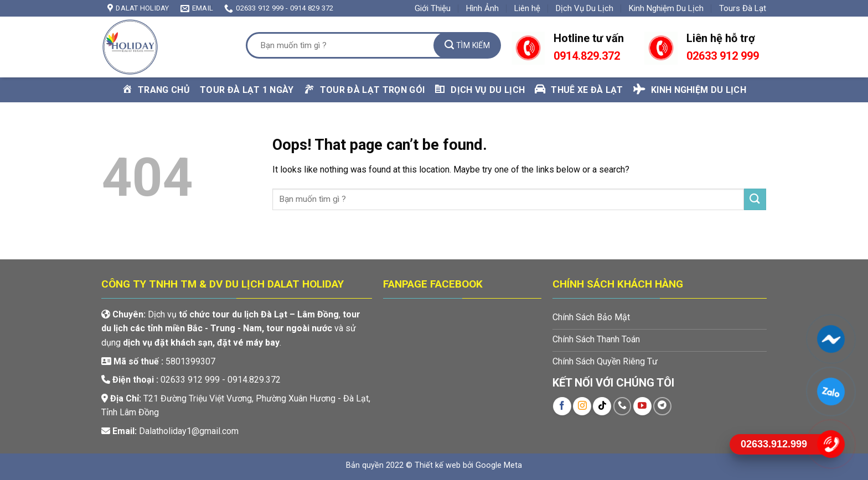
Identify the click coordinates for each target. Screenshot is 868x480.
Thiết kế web (438, 465)
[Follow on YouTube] (642, 406)
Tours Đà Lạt (743, 8)
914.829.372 (590, 56)
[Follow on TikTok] (602, 406)
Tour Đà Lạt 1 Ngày (247, 90)
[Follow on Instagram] (582, 406)
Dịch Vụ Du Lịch (585, 8)
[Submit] (467, 45)
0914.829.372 (254, 380)
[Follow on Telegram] (662, 406)
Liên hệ (527, 8)
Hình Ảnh (482, 8)
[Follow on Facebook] (562, 406)
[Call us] (622, 406)
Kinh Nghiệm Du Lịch (666, 8)
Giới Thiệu (433, 8)
